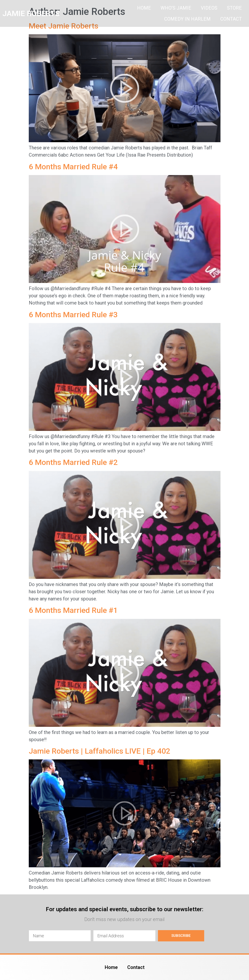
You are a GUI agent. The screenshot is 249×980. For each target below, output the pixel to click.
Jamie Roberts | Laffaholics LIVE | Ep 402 (99, 751)
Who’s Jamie (176, 8)
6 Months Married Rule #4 (73, 167)
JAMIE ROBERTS (31, 13)
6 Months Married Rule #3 (73, 315)
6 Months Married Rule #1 (73, 610)
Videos (209, 8)
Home (144, 8)
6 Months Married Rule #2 (73, 462)
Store (234, 8)
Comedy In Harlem (187, 19)
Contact (231, 19)
